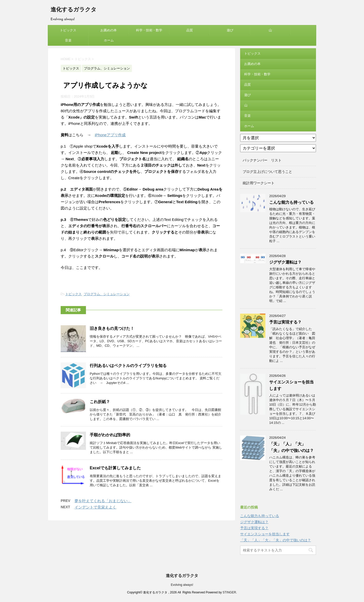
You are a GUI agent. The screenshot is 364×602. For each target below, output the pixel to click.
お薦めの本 (109, 30)
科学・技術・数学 (149, 30)
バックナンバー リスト (262, 160)
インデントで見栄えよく (95, 507)
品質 (190, 30)
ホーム (109, 40)
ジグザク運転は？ (285, 262)
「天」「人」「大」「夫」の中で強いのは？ (276, 540)
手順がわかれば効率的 (110, 435)
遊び (230, 30)
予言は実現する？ (285, 322)
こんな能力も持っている (291, 202)
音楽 (68, 40)
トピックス (68, 30)
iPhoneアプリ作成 (110, 135)
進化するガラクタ (74, 10)
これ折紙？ (100, 402)
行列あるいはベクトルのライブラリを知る (128, 366)
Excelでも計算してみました (115, 468)
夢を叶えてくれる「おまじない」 (103, 501)
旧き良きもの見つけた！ (112, 328)
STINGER (229, 592)
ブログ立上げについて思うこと (267, 172)
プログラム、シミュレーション (107, 294)
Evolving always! (182, 585)
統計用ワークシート (259, 183)
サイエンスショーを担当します (265, 534)
